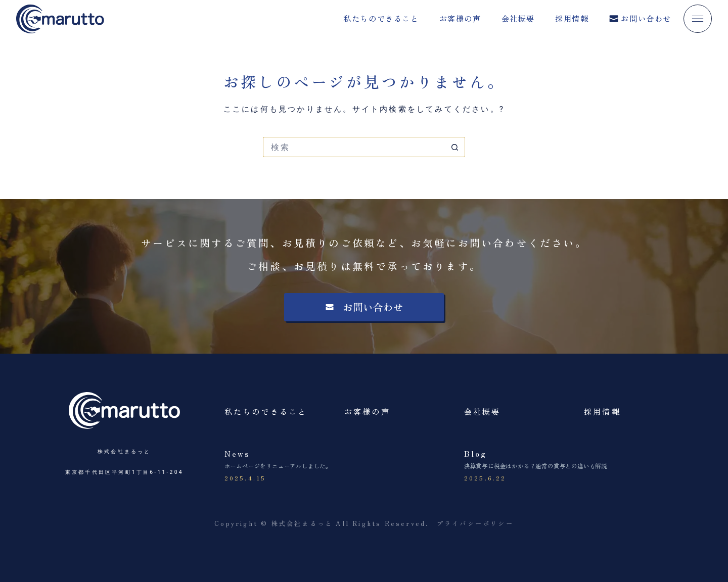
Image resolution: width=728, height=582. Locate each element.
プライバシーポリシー (475, 523)
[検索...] (354, 147)
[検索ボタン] (455, 147)
